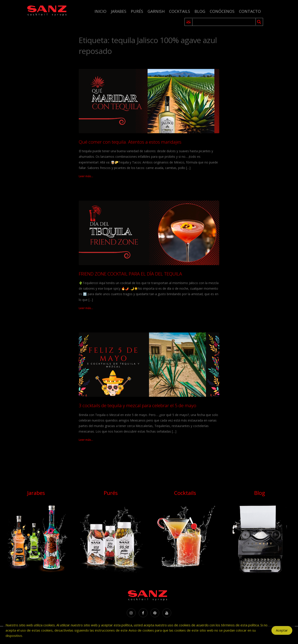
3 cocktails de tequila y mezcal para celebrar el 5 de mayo (137, 405)
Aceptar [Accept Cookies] (282, 632)
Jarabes (119, 11)
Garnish (156, 11)
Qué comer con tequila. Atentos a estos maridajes (130, 142)
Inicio (100, 11)
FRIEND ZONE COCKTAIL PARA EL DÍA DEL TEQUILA (130, 274)
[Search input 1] (224, 22)
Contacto (250, 11)
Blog (200, 11)
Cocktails (180, 11)
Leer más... (86, 176)
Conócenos (222, 11)
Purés (137, 11)
